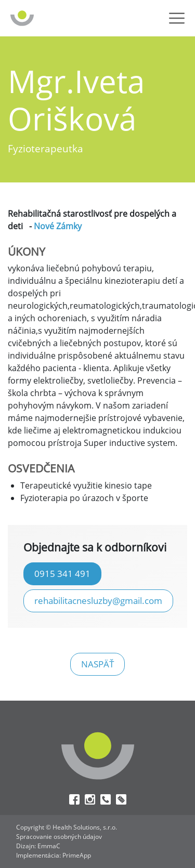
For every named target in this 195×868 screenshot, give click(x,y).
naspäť (97, 664)
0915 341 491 (62, 573)
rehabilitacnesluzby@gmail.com (98, 600)
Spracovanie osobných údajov (59, 837)
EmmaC (49, 846)
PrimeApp (77, 855)
